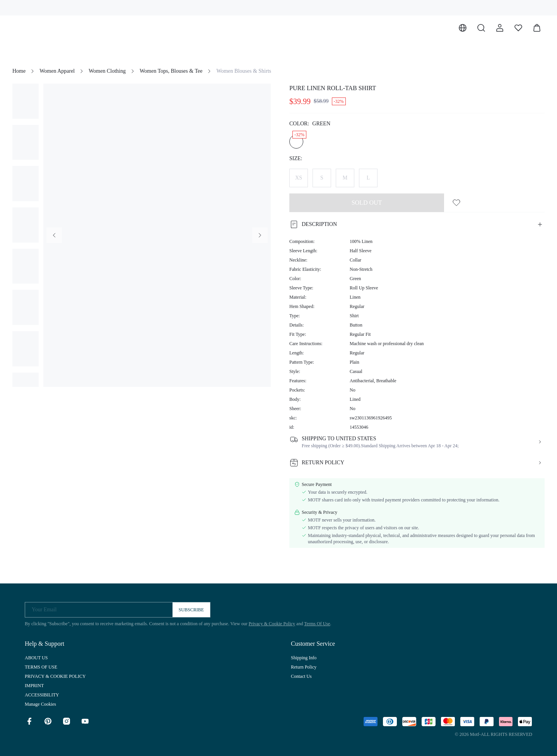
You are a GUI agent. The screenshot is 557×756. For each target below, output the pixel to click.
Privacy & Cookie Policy (272, 624)
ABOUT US (36, 658)
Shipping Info (304, 658)
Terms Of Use (317, 624)
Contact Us (301, 676)
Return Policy (304, 667)
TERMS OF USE (41, 667)
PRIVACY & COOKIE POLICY (55, 676)
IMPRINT (34, 686)
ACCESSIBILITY (42, 695)
